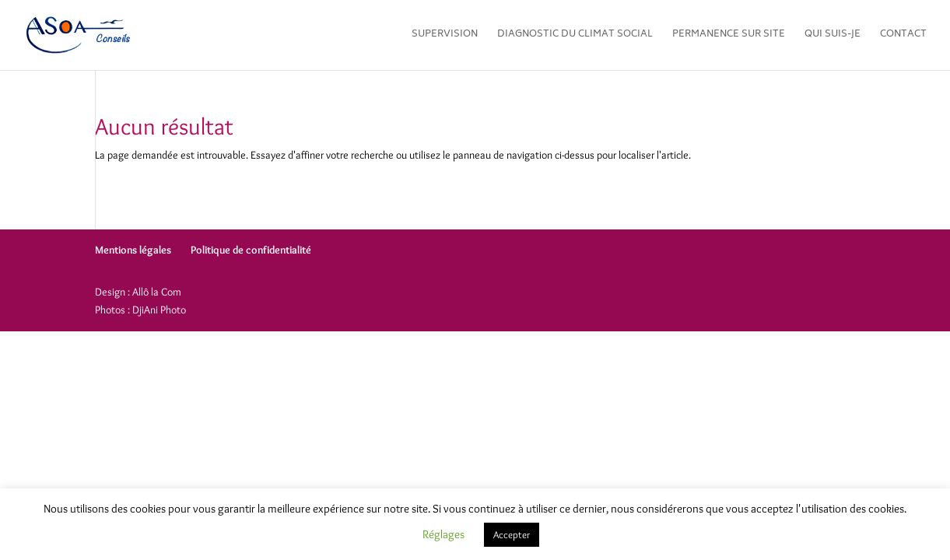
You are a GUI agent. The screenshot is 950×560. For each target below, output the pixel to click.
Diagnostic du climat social (575, 36)
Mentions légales (133, 250)
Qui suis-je (833, 36)
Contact (903, 36)
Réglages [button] (443, 534)
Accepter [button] (512, 534)
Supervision (445, 36)
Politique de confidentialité (251, 250)
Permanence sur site (729, 36)
